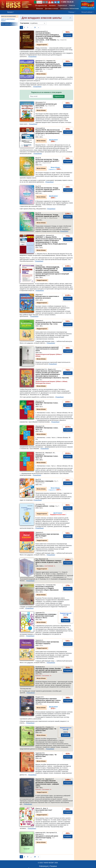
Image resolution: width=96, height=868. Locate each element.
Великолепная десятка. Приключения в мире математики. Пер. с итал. (49, 323)
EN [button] (47, 2)
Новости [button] (72, 6)
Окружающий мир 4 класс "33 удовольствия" (46, 730)
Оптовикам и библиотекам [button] (69, 9)
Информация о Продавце (48, 866)
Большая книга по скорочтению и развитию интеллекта (47, 297)
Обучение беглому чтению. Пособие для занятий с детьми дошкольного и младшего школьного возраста (49, 670)
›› (58, 514)
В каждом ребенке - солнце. (47, 506)
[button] (49, 2)
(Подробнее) (32, 56)
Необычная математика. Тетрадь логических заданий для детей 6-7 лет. (47, 161)
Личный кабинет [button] (87, 12)
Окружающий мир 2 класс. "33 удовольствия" (46, 755)
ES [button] (44, 2)
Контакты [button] (52, 6)
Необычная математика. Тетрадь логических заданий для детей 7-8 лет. (47, 216)
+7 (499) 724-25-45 (67, 2)
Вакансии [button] (39, 9)
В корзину (68, 35)
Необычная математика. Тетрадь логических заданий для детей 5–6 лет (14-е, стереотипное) (47, 189)
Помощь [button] (71, 12)
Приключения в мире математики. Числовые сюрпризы (47, 643)
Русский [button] (39, 2)
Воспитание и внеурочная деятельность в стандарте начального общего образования (47, 588)
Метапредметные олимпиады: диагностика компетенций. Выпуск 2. (46, 616)
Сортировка (25, 23)
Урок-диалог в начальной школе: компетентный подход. (47, 837)
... (31, 27)
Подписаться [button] (62, 6)
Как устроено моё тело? (44, 810)
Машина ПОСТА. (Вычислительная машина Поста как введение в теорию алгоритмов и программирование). (49, 132)
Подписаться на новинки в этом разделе (46, 92)
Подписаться (59, 96)
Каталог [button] (10, 12)
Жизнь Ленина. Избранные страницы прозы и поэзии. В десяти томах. (49, 562)
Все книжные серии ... (9, 24)
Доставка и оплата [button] (52, 9)
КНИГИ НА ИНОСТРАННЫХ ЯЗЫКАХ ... (8, 20)
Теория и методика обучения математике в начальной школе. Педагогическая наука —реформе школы (47, 783)
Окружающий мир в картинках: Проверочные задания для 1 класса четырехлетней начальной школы (48, 700)
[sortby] (38, 23)
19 (35, 27)
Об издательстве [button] (41, 6)
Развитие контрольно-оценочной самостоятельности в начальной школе (47, 349)
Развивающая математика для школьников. (46, 105)
